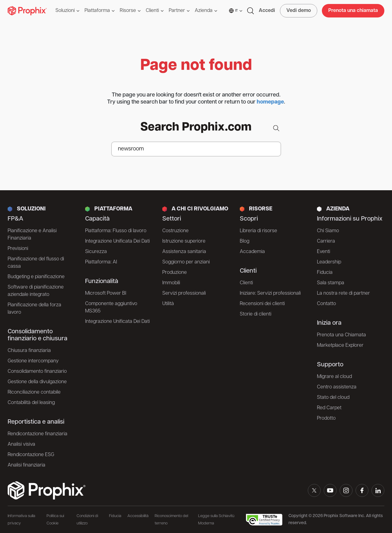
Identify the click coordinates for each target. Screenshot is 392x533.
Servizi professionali (184, 293)
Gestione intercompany (33, 361)
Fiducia (325, 273)
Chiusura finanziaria (29, 351)
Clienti (246, 283)
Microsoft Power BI (106, 293)
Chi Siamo (328, 231)
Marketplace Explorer (340, 346)
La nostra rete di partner (343, 293)
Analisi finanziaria (26, 465)
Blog (245, 241)
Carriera (326, 241)
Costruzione (175, 231)
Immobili (171, 283)
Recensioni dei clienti (262, 304)
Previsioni (18, 249)
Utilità (168, 304)
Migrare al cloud (334, 377)
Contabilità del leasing (31, 403)
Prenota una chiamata (353, 11)
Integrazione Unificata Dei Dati (117, 241)
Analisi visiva (21, 444)
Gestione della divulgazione (37, 382)
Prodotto (326, 418)
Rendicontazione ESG (31, 455)
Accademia (252, 252)
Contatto (326, 304)
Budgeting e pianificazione (36, 277)
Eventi (324, 252)
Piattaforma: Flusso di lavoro (116, 231)
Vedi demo (299, 11)
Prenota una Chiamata (341, 335)
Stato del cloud (333, 398)
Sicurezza (96, 252)
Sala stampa (331, 283)
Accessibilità (138, 516)
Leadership (329, 262)
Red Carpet (329, 408)
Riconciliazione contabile (34, 392)
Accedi (267, 11)
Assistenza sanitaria (184, 252)
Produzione (175, 273)
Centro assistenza (337, 387)
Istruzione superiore (184, 241)
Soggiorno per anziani (186, 262)
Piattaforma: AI (101, 262)
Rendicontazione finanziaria (38, 434)
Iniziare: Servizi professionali (270, 293)
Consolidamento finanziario (37, 372)
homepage (270, 102)
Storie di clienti (256, 314)
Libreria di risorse (258, 231)
